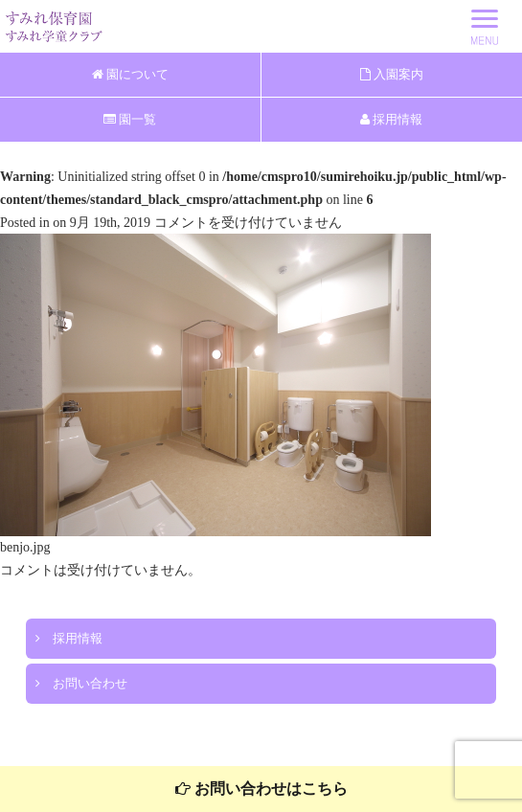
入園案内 (392, 74)
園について (130, 74)
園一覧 (130, 119)
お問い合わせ (81, 683)
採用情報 (391, 119)
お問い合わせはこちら (261, 789)
